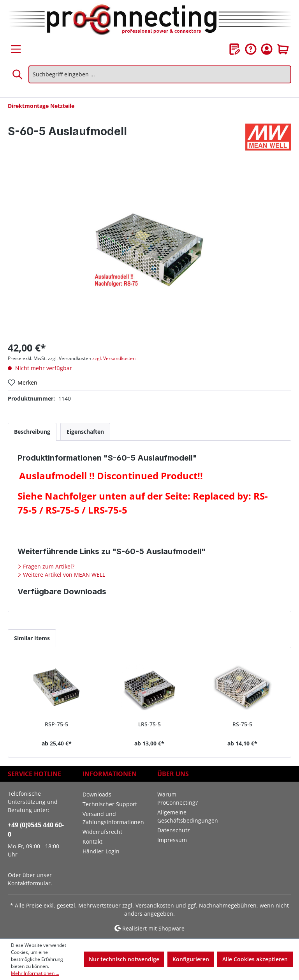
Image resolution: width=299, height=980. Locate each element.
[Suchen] (18, 74)
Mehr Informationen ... (35, 973)
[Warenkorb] (283, 49)
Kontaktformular (29, 883)
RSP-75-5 (56, 724)
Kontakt (92, 841)
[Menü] (16, 49)
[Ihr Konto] (267, 49)
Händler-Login (101, 851)
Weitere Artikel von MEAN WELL (63, 575)
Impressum (172, 840)
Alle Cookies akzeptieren (255, 959)
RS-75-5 (242, 724)
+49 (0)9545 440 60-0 (36, 830)
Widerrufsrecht (102, 832)
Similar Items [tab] (32, 638)
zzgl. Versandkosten (114, 358)
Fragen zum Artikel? (48, 566)
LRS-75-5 (149, 724)
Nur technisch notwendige (124, 959)
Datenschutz (174, 830)
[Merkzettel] (235, 49)
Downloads (97, 794)
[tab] (32, 432)
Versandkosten (155, 905)
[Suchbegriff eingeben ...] (160, 74)
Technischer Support (110, 804)
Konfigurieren (191, 959)
